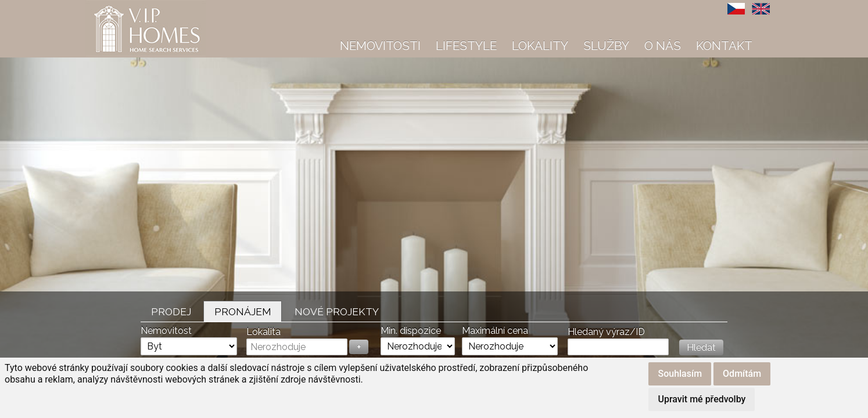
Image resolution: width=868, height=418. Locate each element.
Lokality (540, 46)
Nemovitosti (380, 46)
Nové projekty (337, 311)
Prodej (171, 311)
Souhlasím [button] (680, 374)
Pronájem (243, 311)
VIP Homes (114, 6)
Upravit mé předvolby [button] (702, 399)
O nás (663, 46)
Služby (606, 46)
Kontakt (724, 46)
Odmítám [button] (742, 374)
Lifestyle (466, 46)
